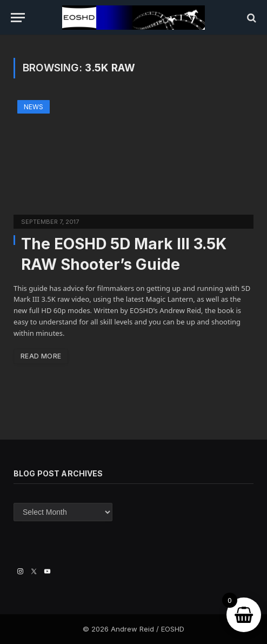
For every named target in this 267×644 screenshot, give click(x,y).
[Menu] (18, 18)
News (34, 107)
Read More (41, 356)
